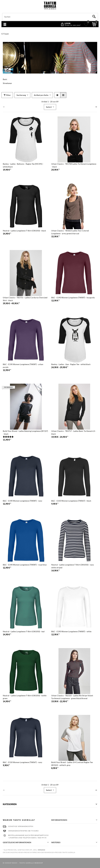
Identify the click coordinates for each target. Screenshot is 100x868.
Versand (41, 850)
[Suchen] (50, 17)
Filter (7, 95)
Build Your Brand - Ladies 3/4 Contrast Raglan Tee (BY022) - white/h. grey (72, 764)
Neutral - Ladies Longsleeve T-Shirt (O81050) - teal (24, 631)
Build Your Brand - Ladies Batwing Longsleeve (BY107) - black (25, 432)
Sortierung (21, 95)
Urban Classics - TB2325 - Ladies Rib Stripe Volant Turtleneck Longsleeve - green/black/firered (72, 697)
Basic (5, 79)
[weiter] (96, 107)
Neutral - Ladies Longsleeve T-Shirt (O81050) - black (24, 231)
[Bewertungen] (8, 437)
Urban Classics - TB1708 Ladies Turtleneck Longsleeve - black (74, 165)
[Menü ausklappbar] (5, 25)
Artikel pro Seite (41, 95)
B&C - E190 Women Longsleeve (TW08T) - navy (22, 501)
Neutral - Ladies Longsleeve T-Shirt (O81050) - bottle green (25, 697)
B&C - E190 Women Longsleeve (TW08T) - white (71, 631)
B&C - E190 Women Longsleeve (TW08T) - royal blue (25, 565)
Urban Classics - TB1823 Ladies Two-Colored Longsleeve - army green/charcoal (70, 232)
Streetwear (7, 83)
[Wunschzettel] (86, 24)
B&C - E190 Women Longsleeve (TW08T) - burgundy (73, 298)
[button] (70, 24)
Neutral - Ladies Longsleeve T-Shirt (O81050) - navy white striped (73, 566)
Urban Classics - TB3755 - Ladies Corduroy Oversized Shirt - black (25, 299)
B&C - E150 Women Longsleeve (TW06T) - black (71, 501)
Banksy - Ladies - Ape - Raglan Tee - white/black (71, 364)
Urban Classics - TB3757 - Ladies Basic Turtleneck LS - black (74, 432)
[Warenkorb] (94, 24)
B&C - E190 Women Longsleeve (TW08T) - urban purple (23, 366)
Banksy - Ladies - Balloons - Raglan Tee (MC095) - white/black (23, 165)
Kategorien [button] (10, 804)
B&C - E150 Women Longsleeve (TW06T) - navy (22, 762)
